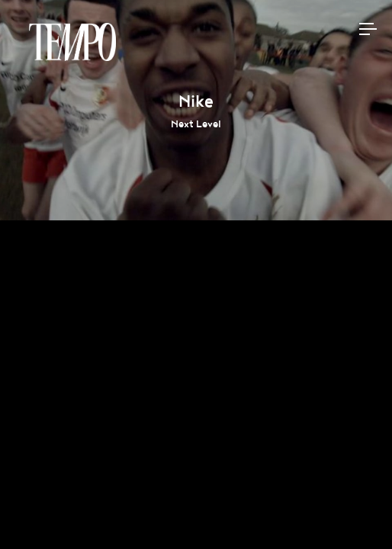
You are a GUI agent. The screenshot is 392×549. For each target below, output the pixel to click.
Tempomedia (72, 42)
